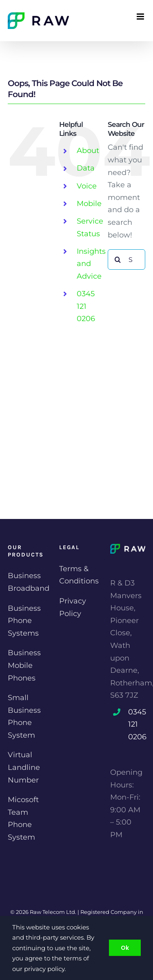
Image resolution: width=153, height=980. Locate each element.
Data (86, 168)
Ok (125, 948)
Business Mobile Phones (24, 665)
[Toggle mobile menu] (141, 17)
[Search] (118, 259)
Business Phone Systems (24, 621)
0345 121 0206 (86, 306)
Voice (87, 186)
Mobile (89, 204)
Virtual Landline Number (24, 767)
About (88, 151)
